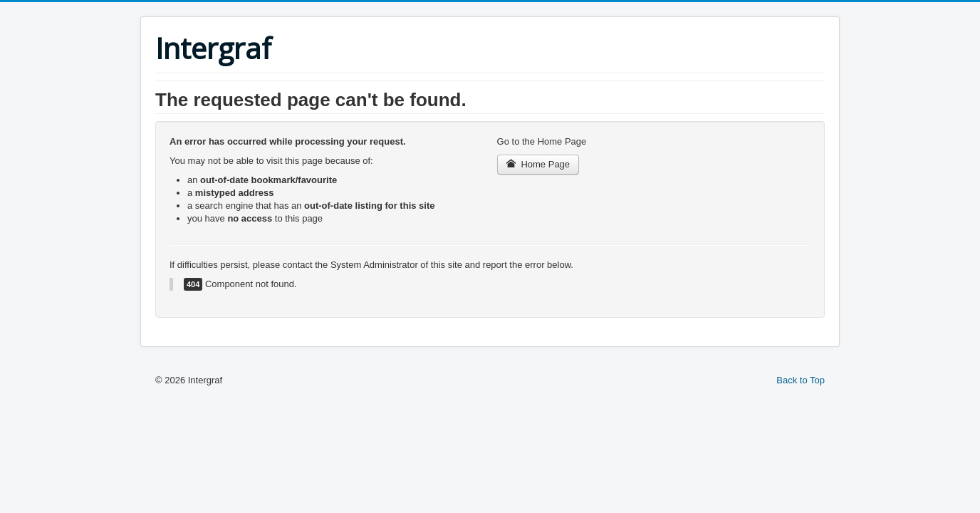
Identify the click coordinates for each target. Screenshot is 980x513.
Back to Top (801, 380)
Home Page (538, 164)
